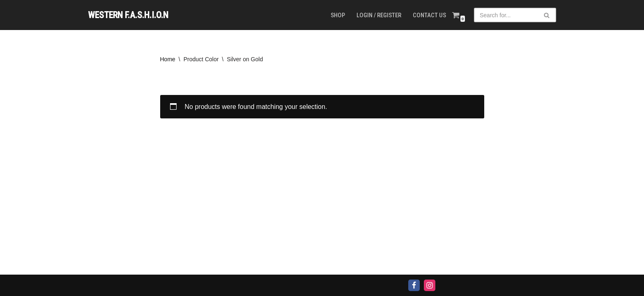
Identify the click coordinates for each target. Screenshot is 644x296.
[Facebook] (414, 285)
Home (168, 59)
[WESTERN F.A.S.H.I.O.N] (128, 15)
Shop (338, 15)
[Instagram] (430, 285)
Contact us (429, 15)
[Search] (506, 15)
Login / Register (379, 15)
